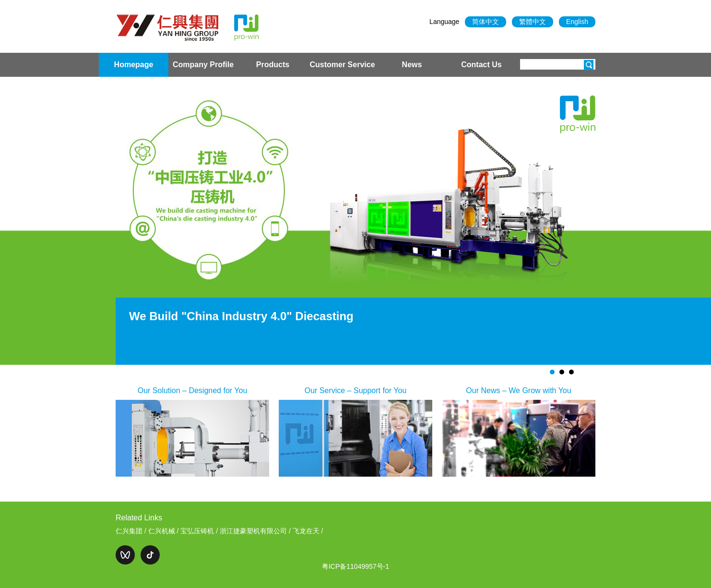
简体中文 (486, 22)
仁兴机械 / (165, 531)
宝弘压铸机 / (200, 531)
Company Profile (203, 65)
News (412, 65)
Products (273, 65)
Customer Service (342, 65)
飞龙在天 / (308, 531)
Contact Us (481, 65)
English (577, 22)
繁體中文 (533, 22)
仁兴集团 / (132, 531)
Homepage (134, 65)
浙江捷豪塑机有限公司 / (256, 531)
